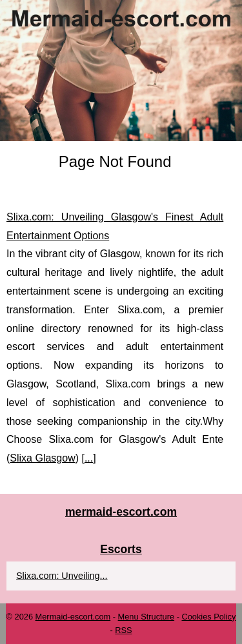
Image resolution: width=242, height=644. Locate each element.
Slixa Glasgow (42, 458)
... (89, 458)
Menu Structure (146, 617)
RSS (123, 630)
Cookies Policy (208, 617)
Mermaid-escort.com (73, 617)
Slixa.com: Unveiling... (62, 576)
